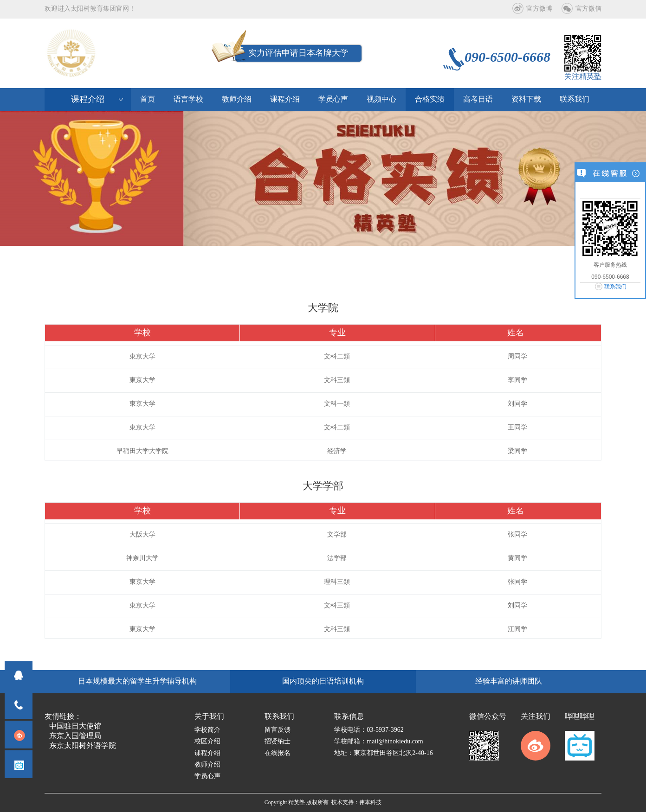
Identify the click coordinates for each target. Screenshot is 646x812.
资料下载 (526, 99)
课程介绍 (285, 99)
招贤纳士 (278, 742)
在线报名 (278, 753)
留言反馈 (278, 730)
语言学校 (188, 99)
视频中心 (381, 99)
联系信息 (349, 717)
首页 (148, 99)
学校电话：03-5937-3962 (369, 730)
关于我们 (209, 717)
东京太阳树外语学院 (83, 746)
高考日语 (478, 99)
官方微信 (588, 9)
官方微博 (539, 9)
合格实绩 (430, 99)
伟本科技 (370, 802)
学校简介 (207, 730)
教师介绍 (237, 99)
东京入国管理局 (75, 736)
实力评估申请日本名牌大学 (298, 53)
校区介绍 (207, 742)
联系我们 (615, 287)
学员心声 (333, 99)
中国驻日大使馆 (75, 726)
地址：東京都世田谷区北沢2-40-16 (383, 753)
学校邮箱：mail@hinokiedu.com (378, 742)
